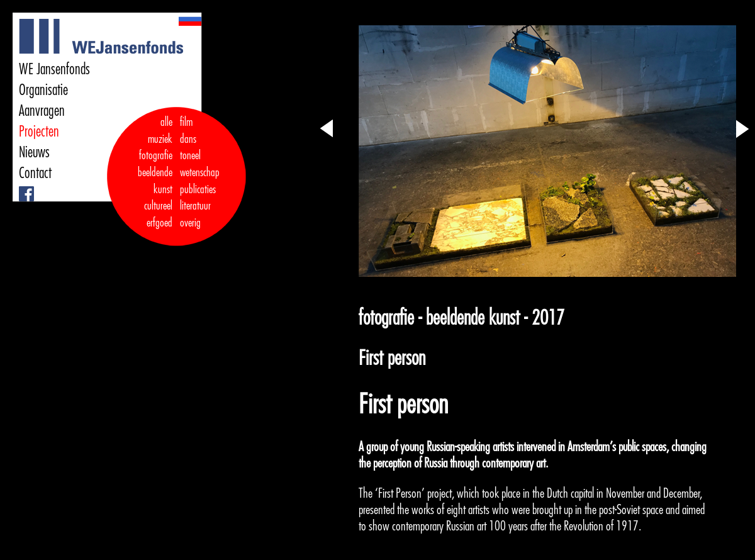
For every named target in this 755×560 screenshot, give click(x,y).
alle (166, 122)
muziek (160, 139)
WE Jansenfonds (54, 69)
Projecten (39, 132)
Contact (35, 173)
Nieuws (34, 152)
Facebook (20, 187)
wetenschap (200, 172)
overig (190, 223)
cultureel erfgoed (158, 214)
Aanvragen (42, 111)
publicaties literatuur (198, 198)
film (186, 122)
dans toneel (191, 148)
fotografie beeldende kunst (155, 172)
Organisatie (43, 90)
